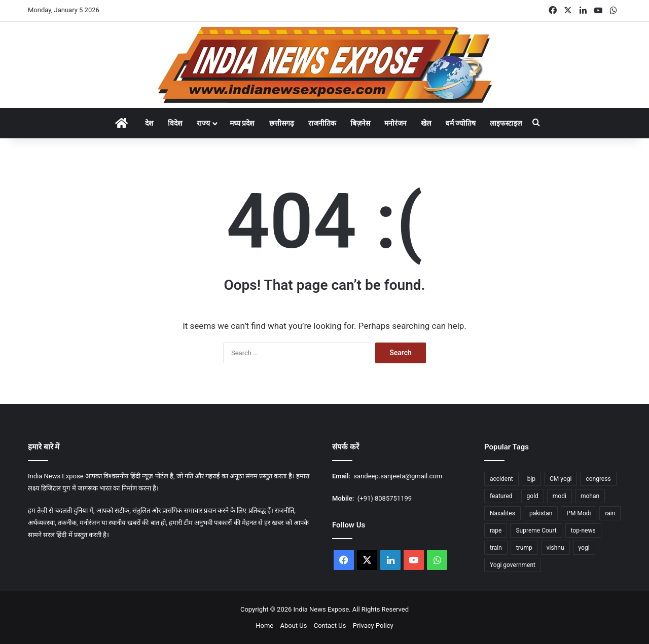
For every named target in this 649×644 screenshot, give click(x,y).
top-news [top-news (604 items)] (583, 531)
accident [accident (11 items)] (501, 479)
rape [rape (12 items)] (496, 531)
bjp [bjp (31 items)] (531, 479)
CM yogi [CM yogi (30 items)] (561, 479)
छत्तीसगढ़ (282, 123)
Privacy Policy (373, 626)
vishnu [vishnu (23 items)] (555, 548)
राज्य (203, 123)
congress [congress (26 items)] (598, 479)
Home (264, 626)
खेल (426, 123)
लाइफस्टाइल (506, 123)
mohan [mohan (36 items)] (590, 496)
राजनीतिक (322, 123)
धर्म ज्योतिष (460, 123)
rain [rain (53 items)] (610, 513)
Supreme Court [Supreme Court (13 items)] (536, 531)
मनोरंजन (395, 123)
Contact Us (330, 626)
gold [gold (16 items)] (533, 496)
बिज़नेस (360, 123)
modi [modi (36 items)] (560, 496)
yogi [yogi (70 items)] (584, 548)
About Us (293, 626)
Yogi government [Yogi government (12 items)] (513, 565)
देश (149, 123)
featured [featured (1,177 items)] (501, 496)
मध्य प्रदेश (242, 123)
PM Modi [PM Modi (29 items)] (579, 513)
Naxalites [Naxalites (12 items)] (502, 513)
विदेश (175, 123)
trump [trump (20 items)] (524, 548)
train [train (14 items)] (496, 548)
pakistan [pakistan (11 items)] (541, 513)
